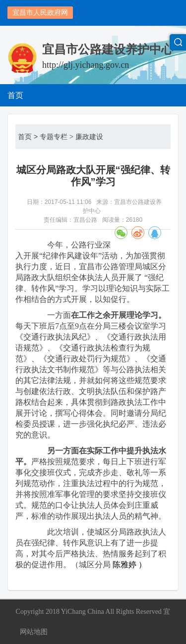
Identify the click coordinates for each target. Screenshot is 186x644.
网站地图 (34, 632)
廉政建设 (89, 137)
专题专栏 (54, 137)
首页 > (28, 137)
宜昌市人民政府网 (40, 12)
